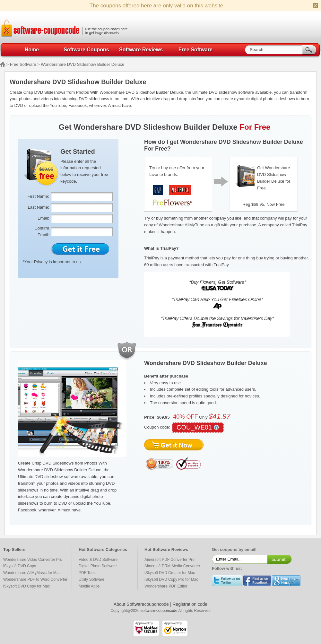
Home (32, 50)
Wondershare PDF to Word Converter (35, 579)
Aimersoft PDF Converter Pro (169, 560)
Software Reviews (141, 50)
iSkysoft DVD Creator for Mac (170, 573)
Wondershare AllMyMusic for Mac (32, 573)
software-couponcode (159, 611)
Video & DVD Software (98, 560)
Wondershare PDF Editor (166, 586)
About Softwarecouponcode (141, 604)
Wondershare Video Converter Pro (33, 560)
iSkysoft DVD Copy (20, 566)
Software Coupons (86, 50)
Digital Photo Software (98, 566)
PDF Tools (87, 573)
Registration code (190, 604)
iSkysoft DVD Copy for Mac (26, 586)
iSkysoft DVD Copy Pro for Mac (171, 579)
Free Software (195, 50)
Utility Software (91, 579)
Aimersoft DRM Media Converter (172, 566)
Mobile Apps (89, 586)
